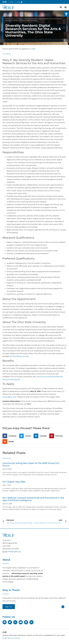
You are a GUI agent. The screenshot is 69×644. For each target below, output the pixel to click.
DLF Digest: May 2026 (14, 482)
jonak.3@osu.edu (10, 397)
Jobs (33, 49)
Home (8, 19)
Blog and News (17, 19)
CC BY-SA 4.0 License (11, 638)
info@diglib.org (14, 552)
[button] (66, 14)
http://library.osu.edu (21, 356)
